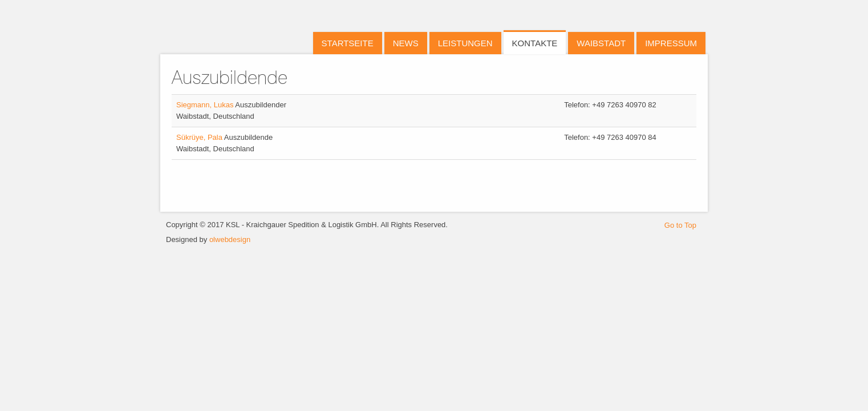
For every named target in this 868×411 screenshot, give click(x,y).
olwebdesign (230, 239)
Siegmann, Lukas (206, 105)
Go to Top (680, 225)
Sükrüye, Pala (200, 137)
